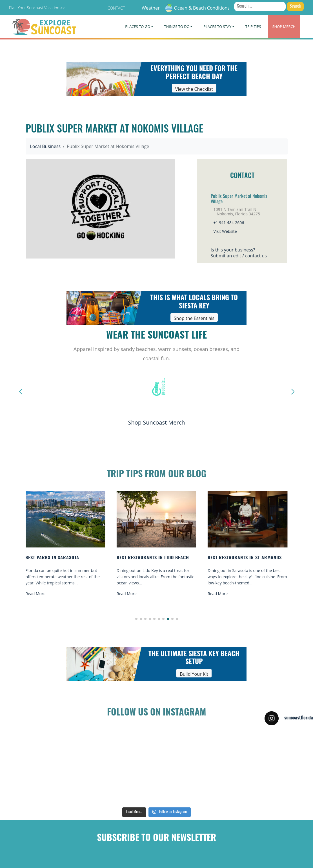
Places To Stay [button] (217, 26)
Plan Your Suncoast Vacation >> (37, 8)
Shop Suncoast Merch (156, 422)
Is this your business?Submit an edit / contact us (239, 253)
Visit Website (225, 231)
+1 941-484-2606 (229, 223)
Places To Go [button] (138, 26)
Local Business (45, 146)
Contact (116, 8)
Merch (284, 26)
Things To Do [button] (177, 26)
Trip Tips (253, 26)
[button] (136, 619)
